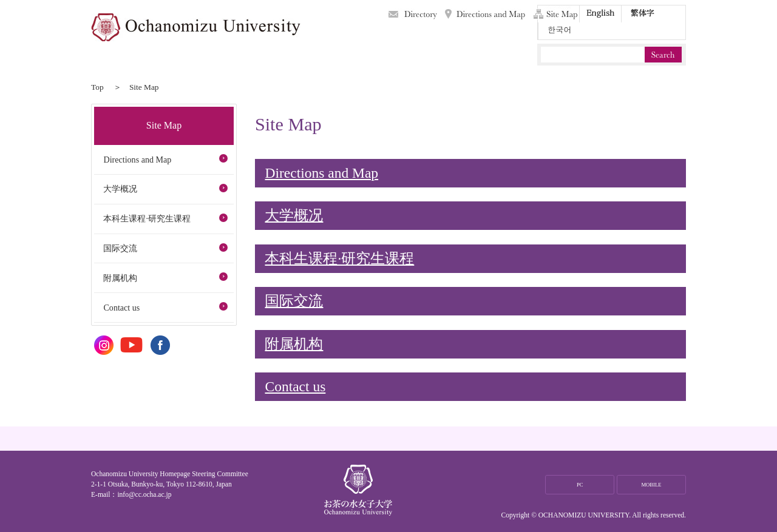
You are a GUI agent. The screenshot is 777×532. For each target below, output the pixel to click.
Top (97, 87)
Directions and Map (485, 14)
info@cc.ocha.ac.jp (144, 494)
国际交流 (294, 301)
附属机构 (294, 344)
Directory (413, 14)
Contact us (295, 386)
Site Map (555, 14)
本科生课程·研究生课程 (339, 258)
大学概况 (294, 215)
